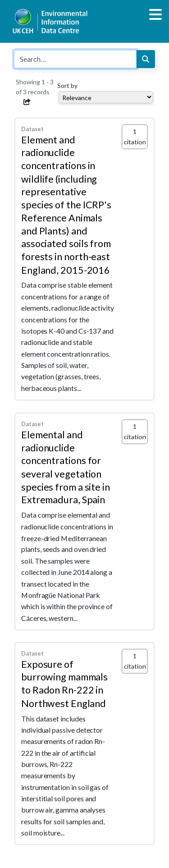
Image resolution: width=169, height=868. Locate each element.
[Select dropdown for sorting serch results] (106, 97)
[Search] (146, 59)
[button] (27, 102)
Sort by (67, 85)
